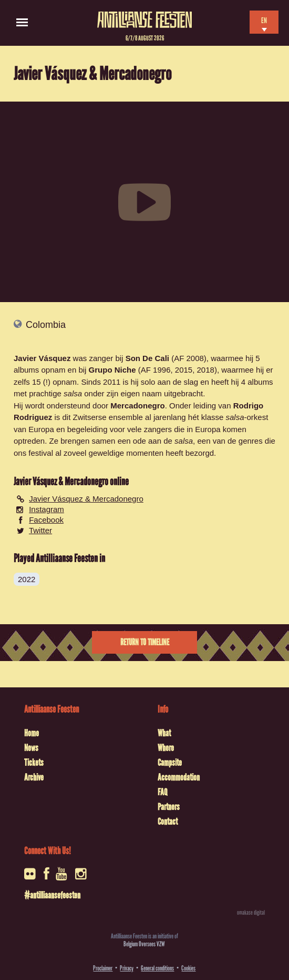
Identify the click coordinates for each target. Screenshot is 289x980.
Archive (34, 777)
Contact (168, 822)
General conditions (157, 968)
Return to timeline (145, 642)
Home (32, 733)
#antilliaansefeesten (52, 895)
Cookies (188, 968)
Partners (169, 807)
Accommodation (179, 777)
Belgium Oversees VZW (144, 944)
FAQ (162, 792)
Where (166, 748)
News (31, 748)
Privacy (127, 968)
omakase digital (251, 913)
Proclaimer (103, 968)
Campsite (170, 763)
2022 (27, 579)
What (164, 733)
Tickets (34, 763)
